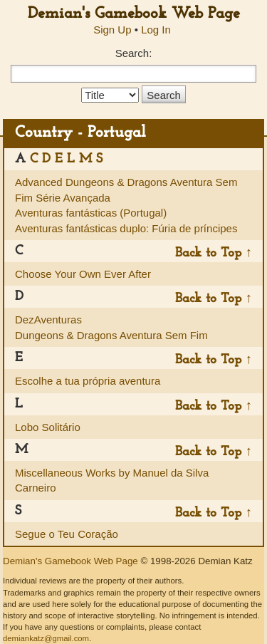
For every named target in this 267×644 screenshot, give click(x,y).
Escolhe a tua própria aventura (88, 381)
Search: (134, 53)
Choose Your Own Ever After (83, 274)
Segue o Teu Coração (67, 534)
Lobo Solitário (48, 427)
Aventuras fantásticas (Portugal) (91, 213)
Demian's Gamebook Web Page (134, 14)
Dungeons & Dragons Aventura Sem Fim (111, 335)
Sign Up (112, 30)
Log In (156, 30)
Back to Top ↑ (214, 253)
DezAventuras (48, 320)
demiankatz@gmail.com (46, 638)
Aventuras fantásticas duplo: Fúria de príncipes (126, 228)
